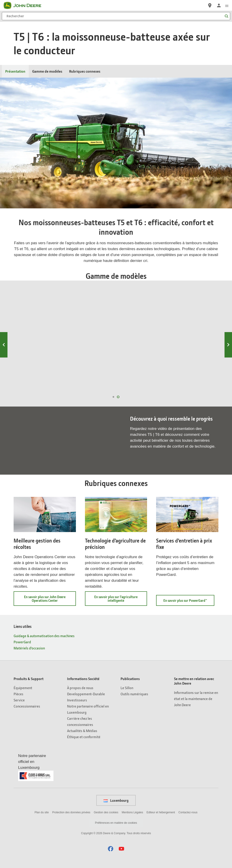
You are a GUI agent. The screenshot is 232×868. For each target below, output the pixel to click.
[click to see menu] (227, 5)
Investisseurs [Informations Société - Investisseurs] (77, 700)
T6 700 (89, 323)
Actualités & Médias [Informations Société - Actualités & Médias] (82, 731)
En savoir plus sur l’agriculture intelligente (118, 600)
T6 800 (36, 323)
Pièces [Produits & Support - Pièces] (18, 694)
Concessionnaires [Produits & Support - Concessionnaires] (27, 706)
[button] (111, 849)
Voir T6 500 (195, 382)
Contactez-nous (188, 812)
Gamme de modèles (47, 71)
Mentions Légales (132, 812)
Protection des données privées (71, 812)
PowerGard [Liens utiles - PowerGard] (22, 642)
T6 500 (196, 323)
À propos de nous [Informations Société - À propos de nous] (80, 688)
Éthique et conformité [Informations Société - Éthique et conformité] (84, 737)
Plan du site (42, 812)
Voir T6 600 (142, 382)
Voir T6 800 (35, 382)
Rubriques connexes (85, 71)
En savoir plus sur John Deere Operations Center (48, 600)
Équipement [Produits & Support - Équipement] (23, 688)
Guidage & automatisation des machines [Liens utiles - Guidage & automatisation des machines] (44, 636)
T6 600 (143, 323)
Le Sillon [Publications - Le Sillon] (127, 688)
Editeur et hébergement (161, 812)
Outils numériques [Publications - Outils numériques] (134, 694)
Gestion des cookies (106, 812)
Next (228, 345)
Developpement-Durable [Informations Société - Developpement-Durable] (86, 694)
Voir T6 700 (88, 382)
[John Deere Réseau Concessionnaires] (210, 5)
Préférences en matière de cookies (116, 823)
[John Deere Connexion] (219, 5)
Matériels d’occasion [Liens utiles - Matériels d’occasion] (29, 648)
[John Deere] (25, 5)
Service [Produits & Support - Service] (19, 700)
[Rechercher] (116, 16)
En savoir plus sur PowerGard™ (189, 602)
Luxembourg (116, 800)
